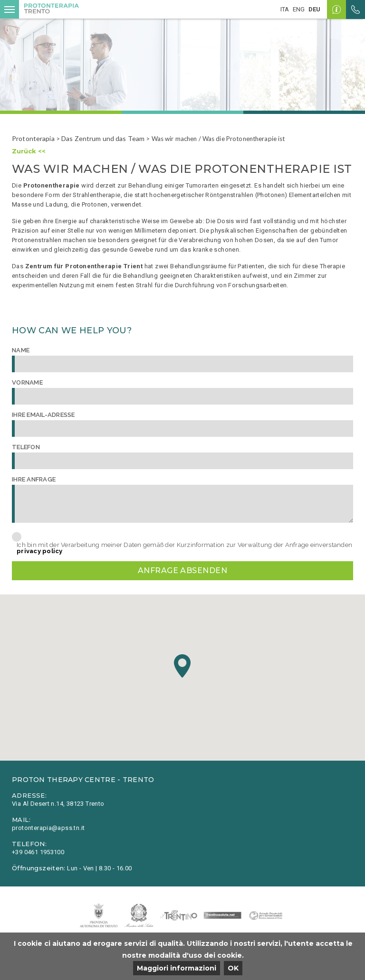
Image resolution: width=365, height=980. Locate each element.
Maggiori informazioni (177, 968)
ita (285, 9)
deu (314, 9)
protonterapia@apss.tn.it (48, 828)
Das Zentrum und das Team (103, 138)
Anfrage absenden (183, 570)
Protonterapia (33, 138)
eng (299, 9)
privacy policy (40, 551)
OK (233, 968)
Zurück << (29, 151)
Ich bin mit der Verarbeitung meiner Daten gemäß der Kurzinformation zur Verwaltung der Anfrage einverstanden (184, 548)
